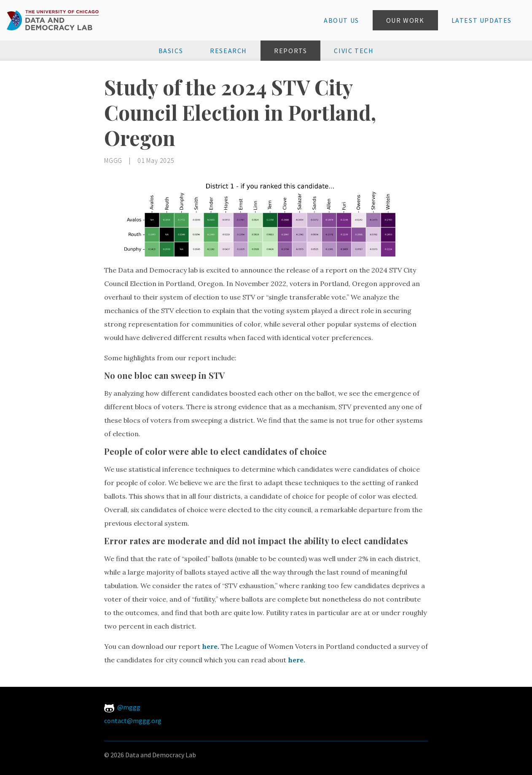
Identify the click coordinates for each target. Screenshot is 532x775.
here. (211, 646)
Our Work (405, 20)
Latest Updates (482, 20)
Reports (290, 51)
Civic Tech (354, 51)
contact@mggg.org (133, 721)
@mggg (122, 707)
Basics (171, 51)
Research (228, 51)
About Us (341, 20)
